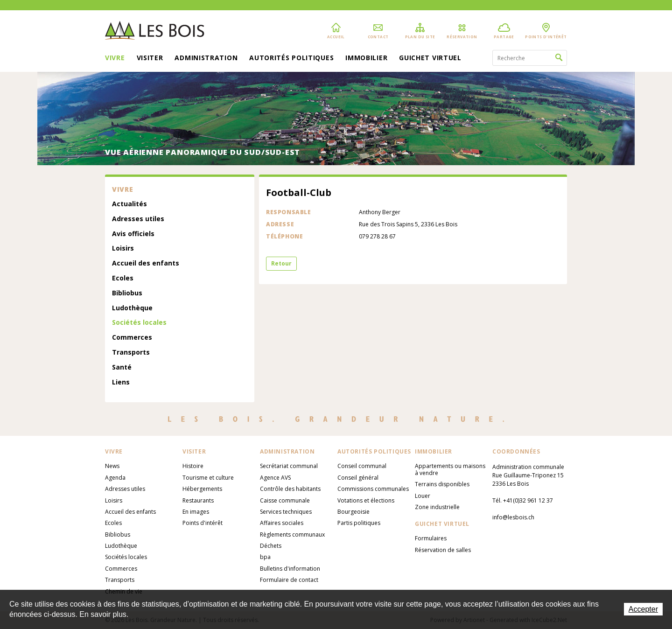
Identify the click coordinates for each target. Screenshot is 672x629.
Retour (281, 263)
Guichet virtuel (430, 58)
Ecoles (123, 278)
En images (196, 512)
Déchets (271, 546)
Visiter (150, 58)
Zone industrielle (437, 507)
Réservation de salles (443, 550)
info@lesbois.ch (513, 517)
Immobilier (366, 58)
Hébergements (202, 489)
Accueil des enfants (146, 263)
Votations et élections (366, 500)
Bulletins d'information (290, 569)
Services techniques (286, 512)
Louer (423, 496)
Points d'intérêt (203, 523)
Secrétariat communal (289, 466)
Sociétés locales (139, 323)
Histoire (193, 466)
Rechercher (559, 58)
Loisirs (123, 248)
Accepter (643, 609)
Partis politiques (359, 523)
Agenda (115, 478)
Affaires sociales (282, 523)
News (112, 466)
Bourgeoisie (353, 512)
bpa (265, 557)
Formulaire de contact (289, 580)
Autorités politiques (291, 58)
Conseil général (358, 478)
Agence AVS (275, 478)
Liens (121, 382)
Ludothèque (132, 308)
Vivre (115, 58)
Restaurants (198, 500)
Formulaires (431, 538)
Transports (131, 353)
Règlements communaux (292, 535)
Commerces (132, 338)
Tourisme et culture (208, 478)
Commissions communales (373, 489)
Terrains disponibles (442, 484)
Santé (122, 367)
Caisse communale (285, 500)
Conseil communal (362, 466)
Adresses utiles (138, 219)
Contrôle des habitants (290, 489)
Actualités (129, 204)
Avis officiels (133, 234)
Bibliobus (127, 293)
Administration (206, 58)
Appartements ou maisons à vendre (450, 469)
